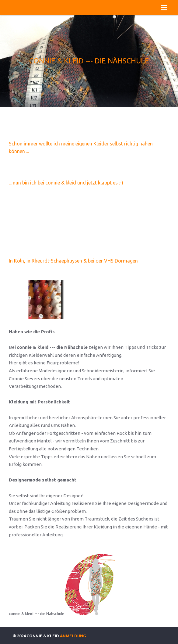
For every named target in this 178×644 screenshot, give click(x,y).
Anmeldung (73, 636)
